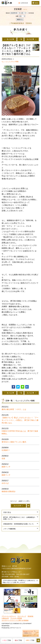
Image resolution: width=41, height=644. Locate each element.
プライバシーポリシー (9, 616)
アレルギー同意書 (16, 618)
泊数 (17, 16)
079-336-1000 (10, 574)
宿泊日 (8, 13)
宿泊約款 (31, 616)
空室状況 (29, 23)
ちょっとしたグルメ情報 (10, 62)
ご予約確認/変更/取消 (17, 23)
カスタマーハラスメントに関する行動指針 (15, 620)
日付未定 (30, 13)
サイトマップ (22, 616)
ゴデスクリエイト (16, 628)
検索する (20, 19)
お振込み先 (5, 618)
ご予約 (7, 640)
